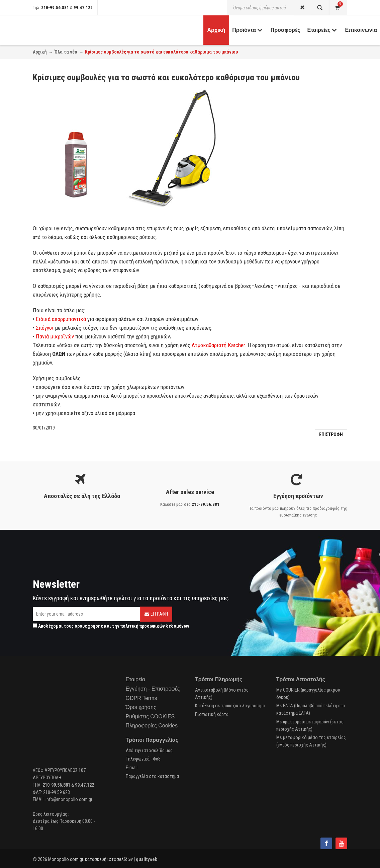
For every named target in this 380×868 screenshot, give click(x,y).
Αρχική (40, 52)
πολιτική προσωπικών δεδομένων (155, 626)
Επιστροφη (331, 435)
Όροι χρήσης (141, 707)
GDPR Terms (141, 698)
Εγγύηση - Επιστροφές (153, 689)
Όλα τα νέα (66, 52)
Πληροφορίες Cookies (152, 726)
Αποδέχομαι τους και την (111, 626)
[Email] (86, 614)
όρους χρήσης (89, 626)
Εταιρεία (136, 679)
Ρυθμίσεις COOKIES (150, 717)
